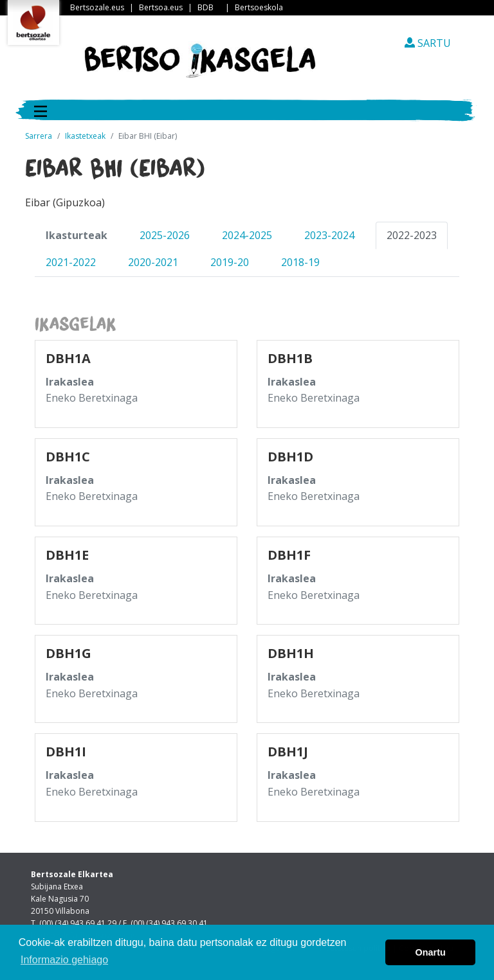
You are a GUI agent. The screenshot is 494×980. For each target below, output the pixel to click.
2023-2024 (329, 235)
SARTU (428, 43)
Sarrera (39, 136)
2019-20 (230, 262)
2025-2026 (165, 235)
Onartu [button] (431, 952)
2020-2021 (153, 262)
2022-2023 (412, 235)
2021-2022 (71, 262)
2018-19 (300, 262)
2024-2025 (247, 235)
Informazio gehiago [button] (64, 960)
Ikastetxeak (85, 136)
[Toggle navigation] (41, 110)
